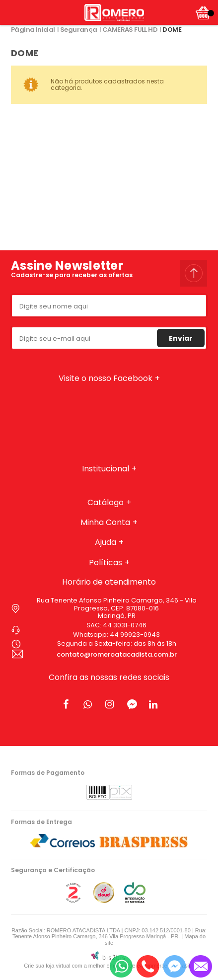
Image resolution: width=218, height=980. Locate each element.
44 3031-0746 (125, 625)
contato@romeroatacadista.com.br (117, 654)
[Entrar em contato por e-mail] (201, 966)
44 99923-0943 (135, 635)
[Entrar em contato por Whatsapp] (121, 966)
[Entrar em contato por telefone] (148, 966)
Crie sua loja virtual (47, 966)
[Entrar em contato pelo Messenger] (174, 966)
